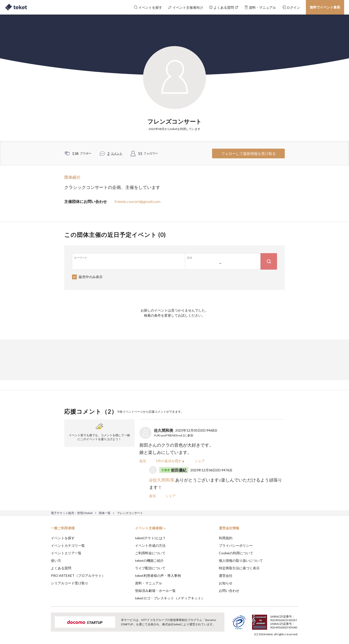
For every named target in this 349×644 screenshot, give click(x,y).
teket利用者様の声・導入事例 (158, 576)
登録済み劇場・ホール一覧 (155, 591)
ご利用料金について (150, 553)
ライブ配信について (150, 568)
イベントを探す (63, 538)
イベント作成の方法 (150, 545)
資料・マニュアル (149, 583)
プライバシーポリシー (236, 545)
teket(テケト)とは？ (150, 538)
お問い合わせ (229, 591)
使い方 (56, 560)
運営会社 (226, 576)
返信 (143, 461)
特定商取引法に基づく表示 (239, 568)
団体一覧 (105, 513)
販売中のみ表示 (91, 277)
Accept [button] (295, 620)
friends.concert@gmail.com (138, 201)
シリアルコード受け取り (70, 583)
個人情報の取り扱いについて (241, 560)
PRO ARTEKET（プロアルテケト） (78, 576)
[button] (43, 626)
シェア (200, 461)
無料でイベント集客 (325, 7)
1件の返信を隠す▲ (170, 461)
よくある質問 (61, 568)
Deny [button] (271, 620)
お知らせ (226, 583)
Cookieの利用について (236, 553)
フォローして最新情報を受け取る (249, 153)
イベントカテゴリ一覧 (68, 545)
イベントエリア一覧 (66, 553)
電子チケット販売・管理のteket (72, 513)
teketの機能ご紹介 (149, 560)
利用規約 (226, 538)
